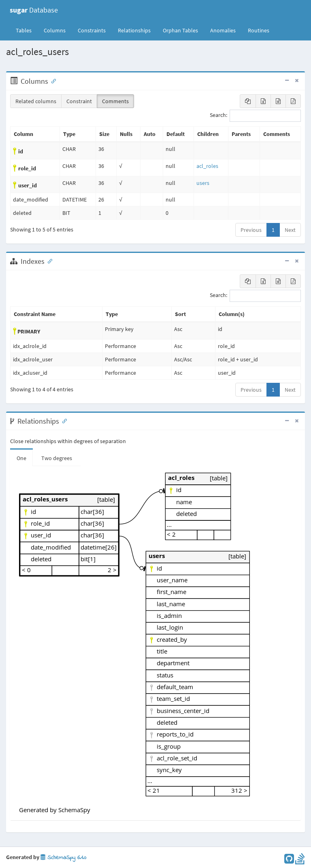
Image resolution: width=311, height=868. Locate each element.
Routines (259, 30)
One (21, 458)
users (203, 183)
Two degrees (57, 458)
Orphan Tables (180, 30)
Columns (55, 30)
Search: (255, 116)
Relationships (134, 30)
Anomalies (223, 30)
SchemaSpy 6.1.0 (63, 858)
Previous (251, 230)
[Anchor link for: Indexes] (48, 261)
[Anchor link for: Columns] (52, 81)
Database (34, 10)
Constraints (92, 30)
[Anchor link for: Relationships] (63, 420)
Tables (27, 30)
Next (290, 230)
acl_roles (207, 166)
